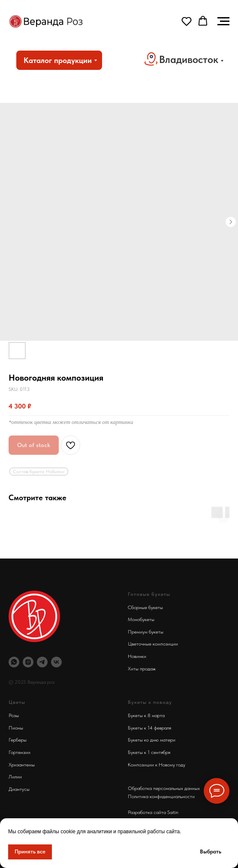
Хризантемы (22, 765)
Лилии (15, 777)
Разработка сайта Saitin (153, 812)
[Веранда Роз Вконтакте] (56, 662)
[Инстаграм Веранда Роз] (28, 662)
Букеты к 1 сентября (149, 752)
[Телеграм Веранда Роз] (42, 662)
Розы (14, 715)
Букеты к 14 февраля (149, 728)
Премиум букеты (146, 632)
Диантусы (19, 789)
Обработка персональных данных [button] (164, 788)
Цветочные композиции (153, 644)
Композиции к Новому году (157, 765)
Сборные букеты (145, 607)
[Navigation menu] (223, 21)
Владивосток (189, 59)
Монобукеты (141, 619)
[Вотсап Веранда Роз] (14, 662)
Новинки (137, 656)
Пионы (16, 728)
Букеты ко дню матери (152, 740)
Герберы (18, 740)
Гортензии (20, 752)
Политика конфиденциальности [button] (161, 796)
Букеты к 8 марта (146, 715)
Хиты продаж (142, 669)
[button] (187, 21)
